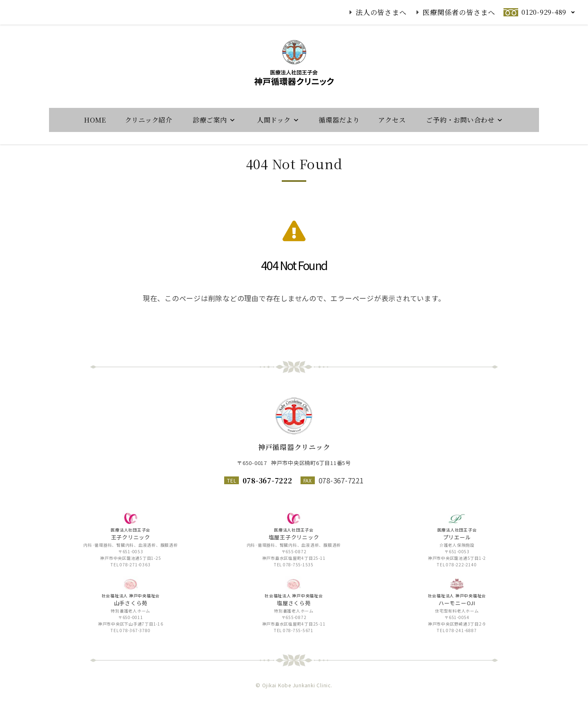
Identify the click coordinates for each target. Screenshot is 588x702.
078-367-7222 (267, 480)
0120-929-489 (544, 12)
